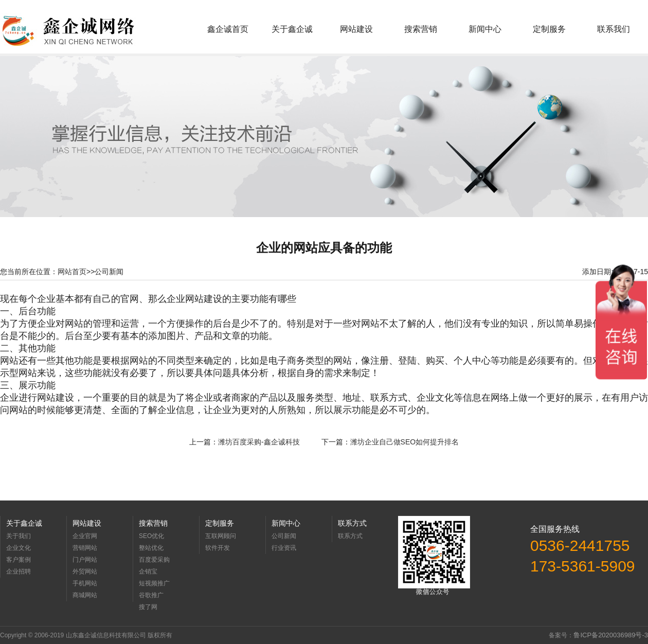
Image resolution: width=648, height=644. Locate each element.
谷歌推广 (151, 595)
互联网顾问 (221, 536)
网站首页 (72, 272)
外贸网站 (85, 571)
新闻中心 (485, 29)
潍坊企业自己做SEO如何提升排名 (405, 442)
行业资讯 (284, 548)
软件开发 (218, 548)
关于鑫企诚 (292, 29)
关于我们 (19, 536)
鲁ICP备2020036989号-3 (611, 635)
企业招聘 (19, 571)
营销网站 (85, 548)
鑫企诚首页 (228, 29)
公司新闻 (284, 536)
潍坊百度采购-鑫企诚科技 (259, 442)
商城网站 (85, 595)
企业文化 (19, 548)
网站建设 (356, 29)
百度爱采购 (154, 560)
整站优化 (151, 548)
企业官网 (85, 536)
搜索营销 (421, 29)
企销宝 (148, 571)
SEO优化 (151, 536)
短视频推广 (154, 583)
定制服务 (549, 29)
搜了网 (148, 607)
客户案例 (19, 560)
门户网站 (85, 560)
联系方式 (350, 536)
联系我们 (614, 29)
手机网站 (85, 583)
